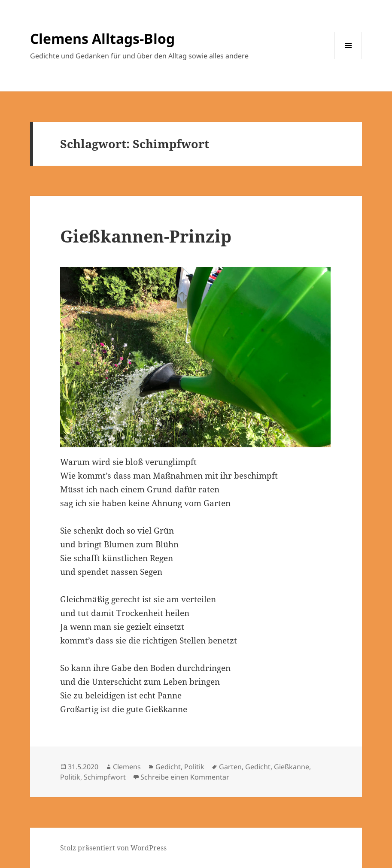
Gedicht (168, 767)
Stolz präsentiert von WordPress (113, 848)
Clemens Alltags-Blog (102, 38)
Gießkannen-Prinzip (146, 236)
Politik (194, 767)
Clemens (127, 767)
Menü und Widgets (348, 59)
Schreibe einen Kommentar (185, 777)
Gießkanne (292, 767)
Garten (230, 767)
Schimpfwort (105, 777)
